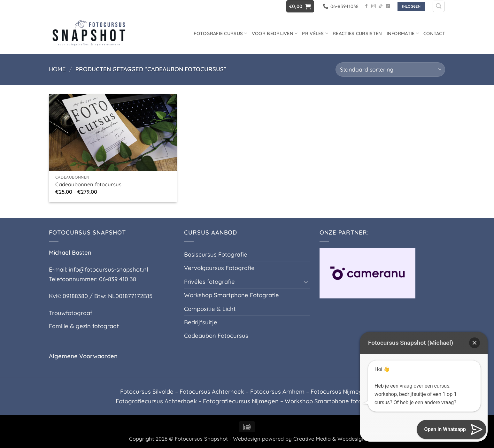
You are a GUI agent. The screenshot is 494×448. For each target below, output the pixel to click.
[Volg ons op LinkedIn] (388, 7)
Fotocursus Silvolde (147, 392)
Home (57, 69)
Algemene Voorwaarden (83, 356)
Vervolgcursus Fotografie (219, 268)
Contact (434, 33)
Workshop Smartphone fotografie (332, 401)
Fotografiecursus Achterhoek (156, 401)
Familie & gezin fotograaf (84, 326)
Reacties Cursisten (357, 33)
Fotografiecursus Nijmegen (241, 401)
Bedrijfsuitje (201, 322)
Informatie (403, 33)
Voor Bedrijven (275, 33)
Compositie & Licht (210, 309)
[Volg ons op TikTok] (381, 7)
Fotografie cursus (220, 33)
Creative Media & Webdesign (329, 439)
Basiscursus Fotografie (216, 255)
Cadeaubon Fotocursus (216, 336)
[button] (300, 6)
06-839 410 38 (118, 279)
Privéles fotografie (209, 282)
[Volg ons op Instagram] (374, 7)
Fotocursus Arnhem (277, 392)
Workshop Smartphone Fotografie (232, 295)
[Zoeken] (439, 7)
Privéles (315, 33)
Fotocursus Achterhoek (212, 392)
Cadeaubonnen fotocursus (88, 184)
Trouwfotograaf (71, 313)
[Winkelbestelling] (390, 70)
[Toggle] (306, 282)
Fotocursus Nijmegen (340, 392)
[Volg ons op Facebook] (367, 7)
